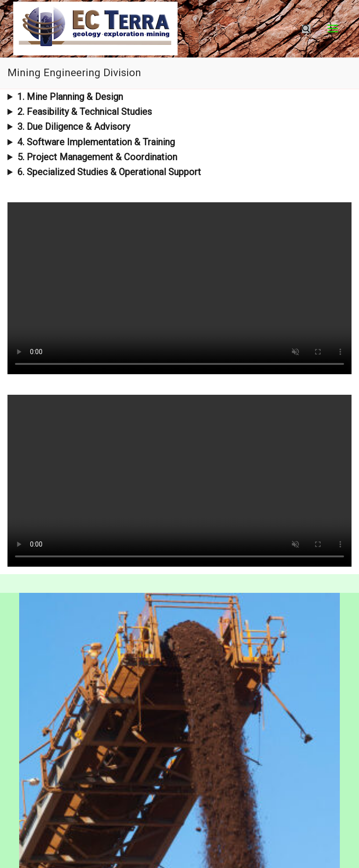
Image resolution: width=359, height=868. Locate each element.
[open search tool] (306, 29)
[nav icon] (333, 29)
